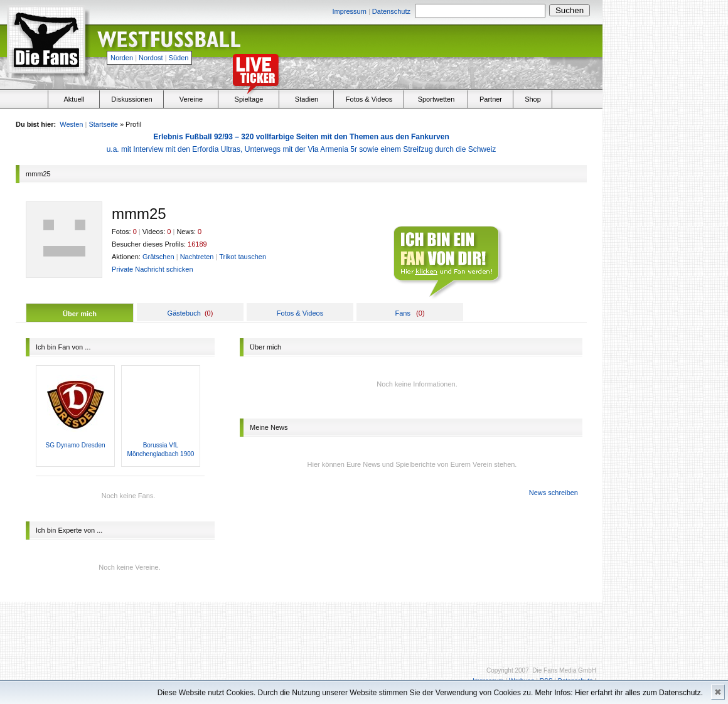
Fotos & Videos (369, 99)
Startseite (103, 124)
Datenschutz (391, 11)
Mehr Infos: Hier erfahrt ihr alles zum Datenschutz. (619, 693)
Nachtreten (197, 257)
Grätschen (158, 257)
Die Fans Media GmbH (564, 670)
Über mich (80, 314)
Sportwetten (436, 99)
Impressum (349, 11)
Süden (179, 58)
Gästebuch (184, 313)
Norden (122, 58)
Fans (402, 313)
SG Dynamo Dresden (75, 445)
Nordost (151, 58)
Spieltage (249, 99)
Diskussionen (131, 99)
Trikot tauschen (243, 257)
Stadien (307, 99)
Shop (533, 99)
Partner (491, 99)
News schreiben (554, 493)
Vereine (191, 99)
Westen (71, 124)
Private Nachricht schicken (153, 269)
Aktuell (74, 99)
